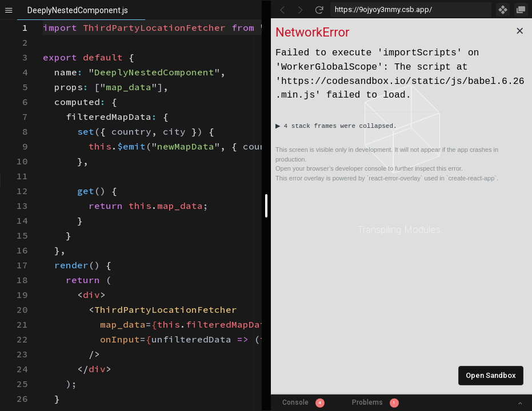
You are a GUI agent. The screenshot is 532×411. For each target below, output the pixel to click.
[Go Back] (282, 10)
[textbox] (43, 20)
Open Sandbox (491, 375)
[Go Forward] (301, 10)
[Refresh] (319, 10)
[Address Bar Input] (411, 10)
